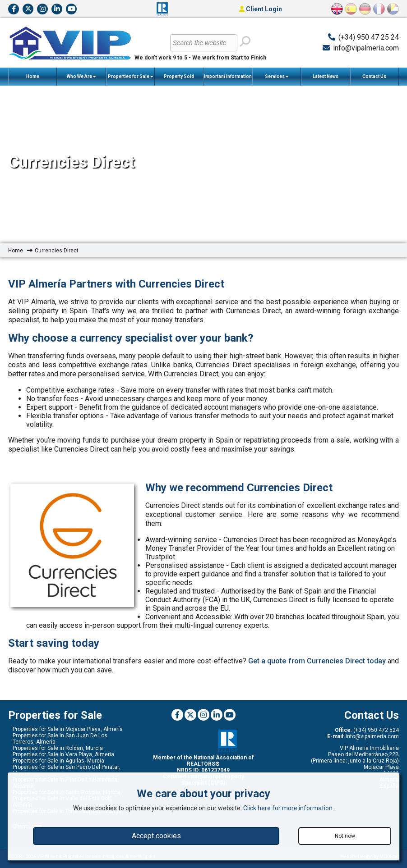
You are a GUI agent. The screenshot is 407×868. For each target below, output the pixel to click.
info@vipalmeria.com (366, 48)
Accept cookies (156, 836)
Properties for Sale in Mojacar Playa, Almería (68, 729)
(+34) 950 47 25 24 (369, 37)
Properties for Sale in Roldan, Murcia (58, 748)
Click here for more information (288, 808)
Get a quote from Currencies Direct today (317, 661)
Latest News (326, 76)
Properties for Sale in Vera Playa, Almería (63, 754)
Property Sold (179, 76)
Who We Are (81, 77)
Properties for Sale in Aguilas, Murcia (58, 761)
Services (277, 77)
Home (33, 76)
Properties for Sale (130, 77)
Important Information (228, 80)
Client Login (261, 9)
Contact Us (374, 76)
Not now (345, 836)
